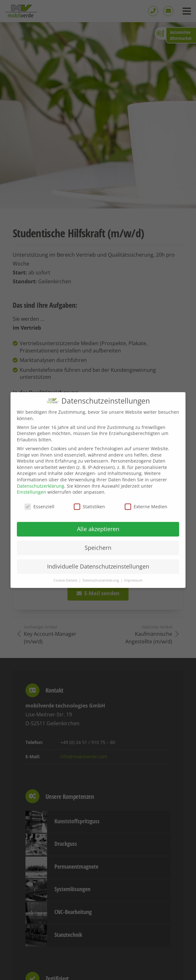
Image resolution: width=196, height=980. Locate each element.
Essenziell (39, 513)
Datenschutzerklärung (41, 493)
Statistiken (89, 513)
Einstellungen (31, 499)
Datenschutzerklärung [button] (101, 587)
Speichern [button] (98, 554)
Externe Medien (146, 513)
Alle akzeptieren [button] (98, 536)
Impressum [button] (133, 587)
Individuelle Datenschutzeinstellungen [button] (98, 573)
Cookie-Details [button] (66, 587)
